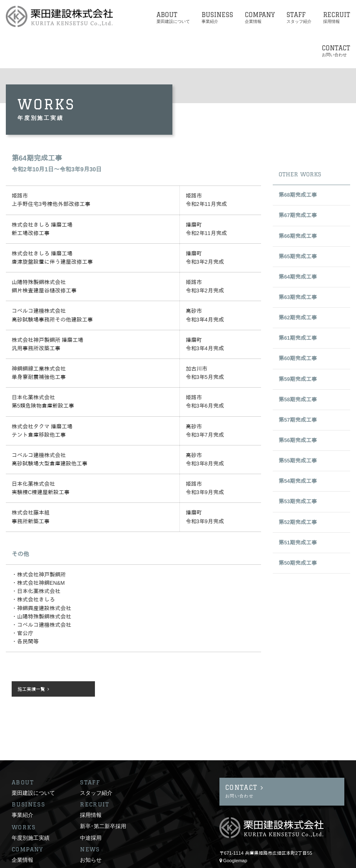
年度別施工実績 (31, 803)
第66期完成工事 (298, 236)
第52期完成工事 (298, 522)
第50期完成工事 (298, 563)
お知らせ (91, 825)
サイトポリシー (28, 859)
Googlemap (235, 826)
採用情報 (91, 780)
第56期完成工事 (298, 440)
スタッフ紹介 (96, 758)
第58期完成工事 (298, 400)
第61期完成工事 (298, 338)
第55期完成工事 (298, 461)
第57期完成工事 (298, 420)
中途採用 (91, 803)
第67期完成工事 (298, 215)
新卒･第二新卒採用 (103, 791)
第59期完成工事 (298, 379)
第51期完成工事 (298, 543)
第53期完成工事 (298, 502)
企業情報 (22, 825)
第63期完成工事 (298, 297)
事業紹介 (22, 780)
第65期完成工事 (298, 257)
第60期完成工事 (298, 359)
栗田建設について (33, 758)
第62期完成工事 (298, 318)
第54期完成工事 (298, 481)
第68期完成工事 (298, 195)
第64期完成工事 (298, 277)
